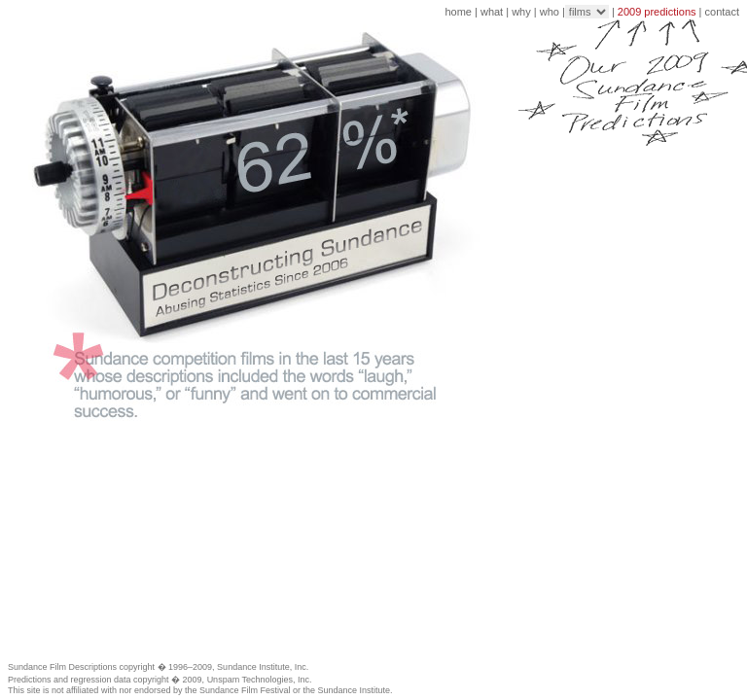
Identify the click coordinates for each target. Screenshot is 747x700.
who (550, 12)
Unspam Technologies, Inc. (260, 680)
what (492, 12)
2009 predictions (657, 12)
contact (722, 12)
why (521, 12)
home (458, 12)
